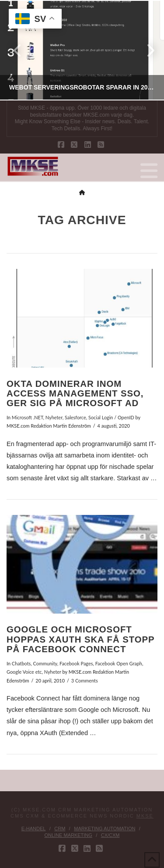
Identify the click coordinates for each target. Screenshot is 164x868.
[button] (149, 171)
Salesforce (75, 417)
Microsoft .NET (28, 417)
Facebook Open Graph (119, 663)
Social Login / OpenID (111, 417)
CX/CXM (110, 835)
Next (146, 50)
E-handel (34, 829)
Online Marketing (68, 835)
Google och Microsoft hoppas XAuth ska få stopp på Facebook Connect (80, 639)
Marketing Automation (105, 829)
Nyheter (54, 417)
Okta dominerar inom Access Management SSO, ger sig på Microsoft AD (75, 394)
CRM (60, 829)
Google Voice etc (24, 672)
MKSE (145, 816)
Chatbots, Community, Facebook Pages (52, 663)
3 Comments (85, 680)
